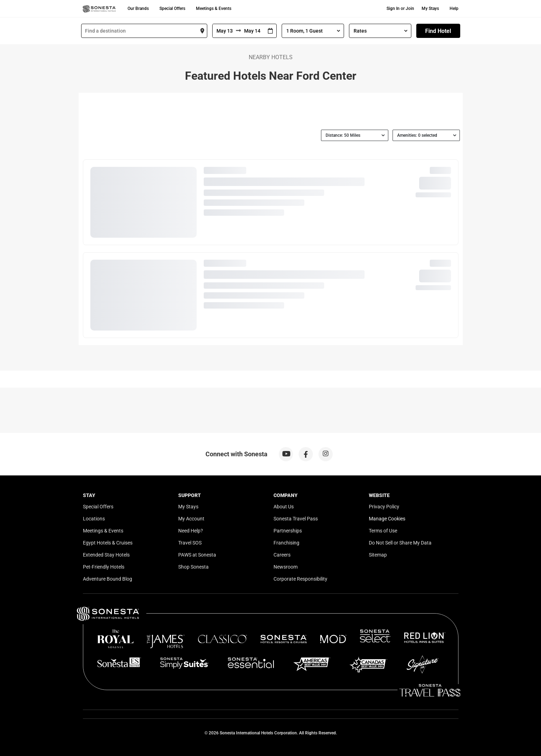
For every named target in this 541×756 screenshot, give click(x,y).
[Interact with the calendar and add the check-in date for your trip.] (270, 31)
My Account (191, 519)
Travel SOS (190, 543)
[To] (253, 31)
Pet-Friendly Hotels (104, 567)
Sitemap (378, 555)
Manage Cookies (387, 519)
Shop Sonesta (193, 567)
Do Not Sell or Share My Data (400, 543)
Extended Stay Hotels (106, 555)
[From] (224, 31)
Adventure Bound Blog (108, 579)
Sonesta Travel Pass (296, 519)
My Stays (430, 9)
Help (454, 9)
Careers (282, 555)
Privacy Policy (384, 507)
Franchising (286, 543)
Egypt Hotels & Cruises (108, 543)
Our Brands (138, 9)
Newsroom (286, 567)
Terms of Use (383, 531)
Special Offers (172, 9)
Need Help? (191, 531)
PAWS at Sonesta (197, 555)
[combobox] (144, 31)
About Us (284, 507)
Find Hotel (438, 31)
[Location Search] (144, 31)
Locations (94, 519)
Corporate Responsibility (300, 579)
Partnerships (288, 531)
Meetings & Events (214, 9)
